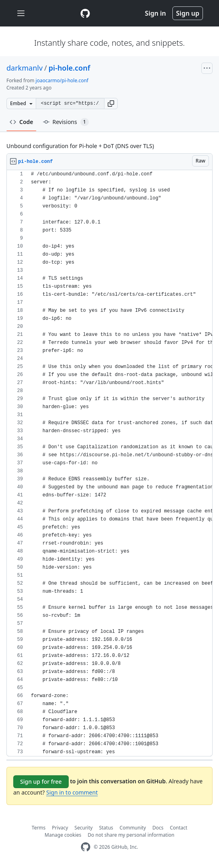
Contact (179, 828)
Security (83, 828)
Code (21, 122)
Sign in (156, 13)
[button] (111, 104)
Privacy (60, 828)
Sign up (188, 13)
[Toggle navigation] (21, 13)
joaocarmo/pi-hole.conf (62, 80)
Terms (39, 828)
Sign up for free (41, 782)
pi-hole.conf (70, 68)
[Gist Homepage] (85, 13)
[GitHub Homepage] (86, 847)
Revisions (66, 122)
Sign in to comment (72, 792)
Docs (158, 828)
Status (106, 828)
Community (133, 828)
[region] (109, 463)
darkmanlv (25, 68)
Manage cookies (63, 835)
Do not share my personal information (131, 835)
